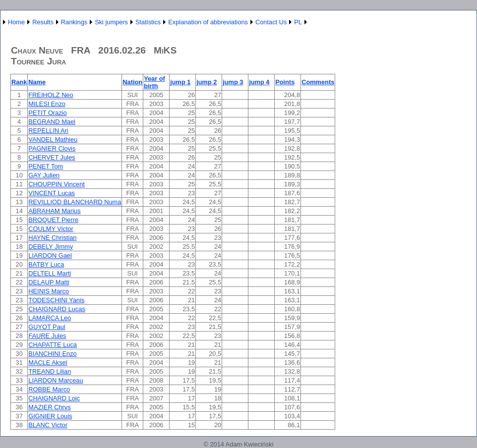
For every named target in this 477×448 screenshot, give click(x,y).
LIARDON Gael (50, 255)
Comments (318, 82)
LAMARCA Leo (50, 318)
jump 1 (180, 82)
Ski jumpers (111, 22)
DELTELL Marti (50, 273)
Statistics (148, 22)
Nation (132, 82)
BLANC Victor (48, 425)
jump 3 (233, 82)
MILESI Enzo (47, 104)
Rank (19, 82)
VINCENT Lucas (52, 193)
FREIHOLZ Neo (51, 95)
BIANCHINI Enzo (52, 354)
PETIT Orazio (47, 113)
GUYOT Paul (47, 327)
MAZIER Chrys (49, 407)
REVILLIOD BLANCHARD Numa (75, 202)
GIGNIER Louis (50, 416)
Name (37, 82)
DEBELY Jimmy (51, 247)
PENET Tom (46, 166)
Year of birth (154, 82)
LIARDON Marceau (56, 380)
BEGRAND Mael (52, 122)
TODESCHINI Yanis (56, 300)
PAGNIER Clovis (52, 148)
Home (16, 22)
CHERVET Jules (52, 157)
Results (43, 22)
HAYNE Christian (52, 238)
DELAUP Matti (49, 282)
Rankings (74, 22)
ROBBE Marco (49, 389)
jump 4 (259, 82)
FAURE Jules (47, 336)
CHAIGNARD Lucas (57, 309)
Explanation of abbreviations (208, 22)
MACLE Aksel (48, 363)
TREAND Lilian (50, 371)
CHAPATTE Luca (53, 345)
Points (285, 82)
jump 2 (207, 82)
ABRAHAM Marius (54, 211)
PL (298, 22)
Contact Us (271, 22)
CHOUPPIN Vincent (57, 184)
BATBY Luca (46, 264)
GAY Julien (44, 175)
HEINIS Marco (49, 291)
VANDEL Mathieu (53, 140)
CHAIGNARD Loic (54, 398)
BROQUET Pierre (53, 220)
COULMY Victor (51, 229)
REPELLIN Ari (48, 131)
